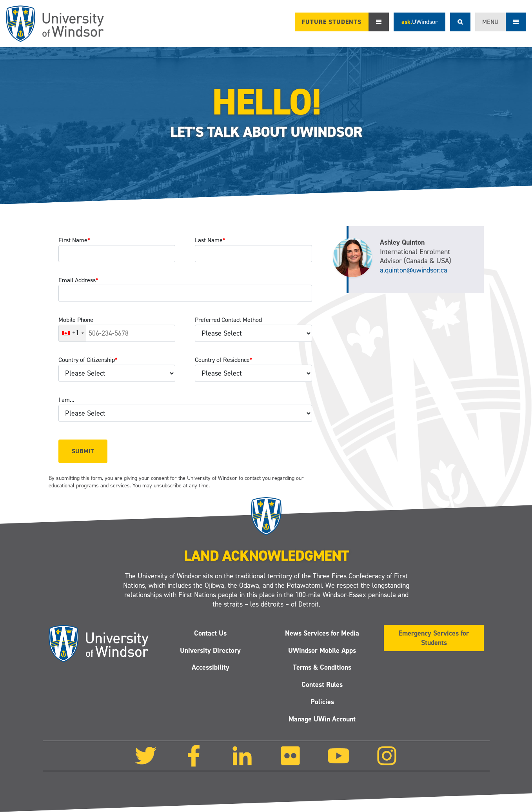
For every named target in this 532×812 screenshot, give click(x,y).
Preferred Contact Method (228, 320)
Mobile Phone (76, 320)
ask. (419, 22)
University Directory (210, 650)
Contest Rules (322, 685)
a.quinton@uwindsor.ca (414, 270)
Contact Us (210, 633)
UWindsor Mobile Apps (322, 650)
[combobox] (73, 333)
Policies (322, 702)
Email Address (78, 280)
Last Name (210, 240)
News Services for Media (322, 633)
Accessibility (210, 668)
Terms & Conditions (322, 668)
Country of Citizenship (88, 360)
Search (460, 22)
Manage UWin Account (322, 719)
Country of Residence (224, 360)
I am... (66, 400)
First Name (74, 240)
